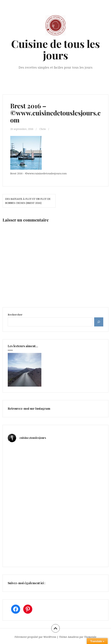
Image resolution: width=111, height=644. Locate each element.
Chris (43, 129)
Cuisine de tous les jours (55, 49)
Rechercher (15, 315)
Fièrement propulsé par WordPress (35, 637)
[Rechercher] (99, 322)
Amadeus (73, 637)
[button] (26, 153)
